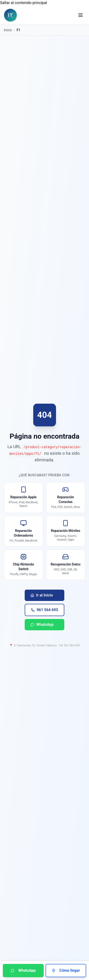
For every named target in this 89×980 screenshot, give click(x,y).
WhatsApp (42, 625)
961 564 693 (44, 610)
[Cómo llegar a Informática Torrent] (66, 971)
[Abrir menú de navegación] (80, 15)
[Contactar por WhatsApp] (23, 971)
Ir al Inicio (42, 595)
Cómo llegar (66, 970)
